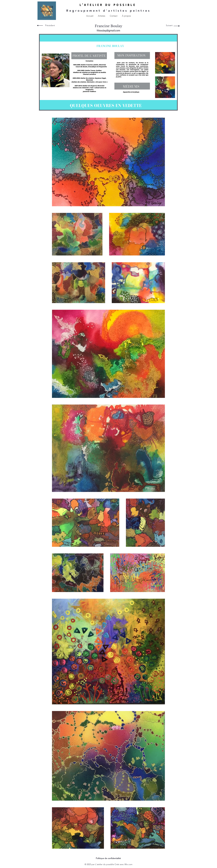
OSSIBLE (126, 5)
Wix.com (128, 864)
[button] (101, 16)
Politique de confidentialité (108, 858)
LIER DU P (105, 5)
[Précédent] (50, 26)
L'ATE (86, 5)
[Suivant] (169, 26)
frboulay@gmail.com (108, 30)
